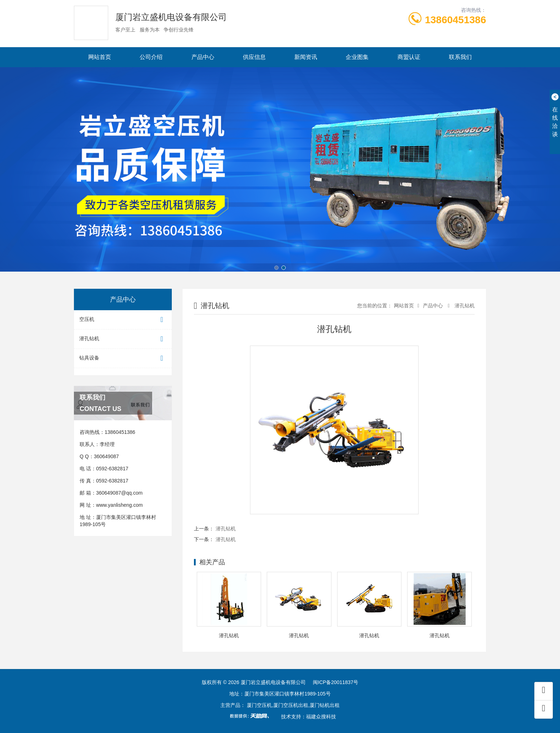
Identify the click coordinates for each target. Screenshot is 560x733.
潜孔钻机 (123, 339)
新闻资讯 (306, 57)
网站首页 (100, 57)
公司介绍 (151, 57)
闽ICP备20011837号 (336, 682)
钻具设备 (123, 358)
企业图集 (357, 57)
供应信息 (254, 57)
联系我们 (460, 57)
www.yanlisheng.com (119, 505)
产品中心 (203, 57)
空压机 (123, 320)
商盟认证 (409, 57)
